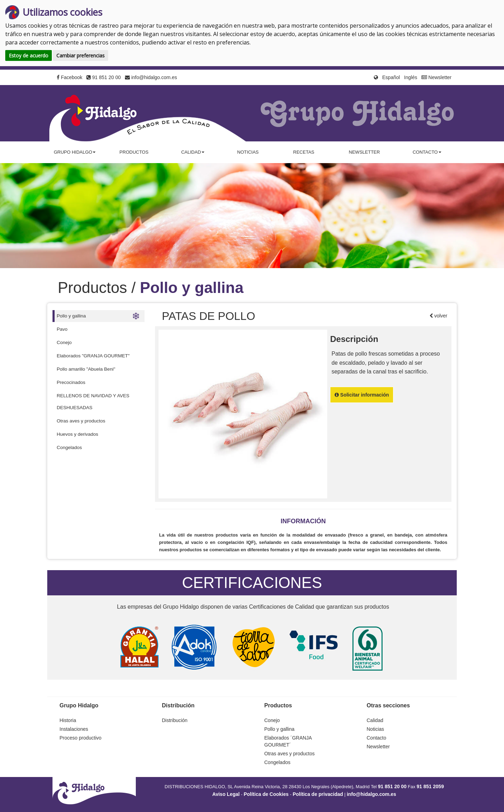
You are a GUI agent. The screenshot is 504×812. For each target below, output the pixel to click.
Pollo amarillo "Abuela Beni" (86, 369)
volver (440, 316)
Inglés (411, 77)
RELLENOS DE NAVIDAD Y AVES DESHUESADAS (93, 402)
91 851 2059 (430, 786)
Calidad (375, 720)
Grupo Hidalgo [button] (75, 152)
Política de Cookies (266, 794)
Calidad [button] (193, 152)
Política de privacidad (318, 794)
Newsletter (436, 77)
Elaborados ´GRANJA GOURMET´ (288, 741)
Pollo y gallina (98, 316)
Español (391, 77)
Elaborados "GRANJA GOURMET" (93, 356)
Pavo (62, 329)
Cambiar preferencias (80, 55)
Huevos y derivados (78, 434)
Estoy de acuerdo (29, 55)
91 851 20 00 (104, 77)
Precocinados (71, 382)
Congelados (69, 447)
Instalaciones (74, 729)
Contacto (377, 738)
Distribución (175, 720)
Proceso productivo (80, 738)
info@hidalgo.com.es (151, 77)
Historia (68, 720)
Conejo (64, 342)
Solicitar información (362, 395)
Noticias (248, 152)
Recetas (304, 152)
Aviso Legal (226, 794)
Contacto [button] (427, 152)
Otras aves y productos (81, 421)
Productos (134, 152)
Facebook (69, 77)
